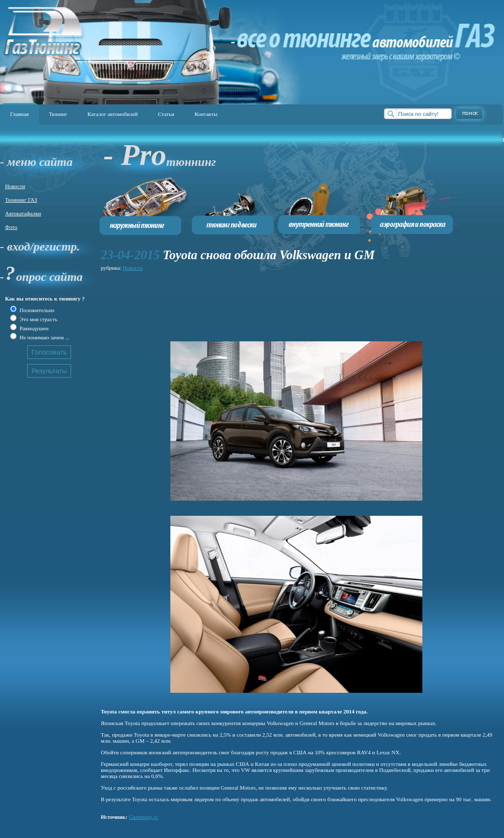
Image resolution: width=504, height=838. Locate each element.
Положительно (36, 310)
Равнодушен (33, 328)
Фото (11, 227)
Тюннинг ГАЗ (21, 200)
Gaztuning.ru (144, 817)
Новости (15, 186)
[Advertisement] (145, 305)
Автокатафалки (23, 213)
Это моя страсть (38, 319)
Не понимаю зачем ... (44, 337)
